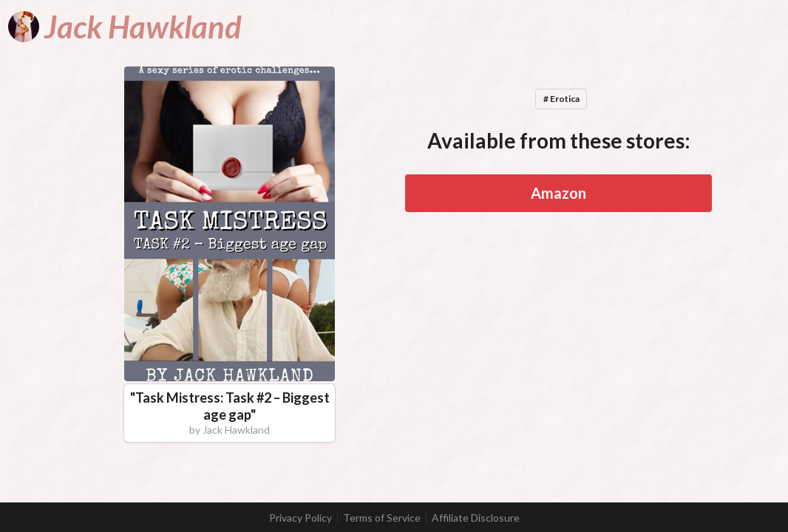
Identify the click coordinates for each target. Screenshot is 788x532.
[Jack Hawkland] (125, 27)
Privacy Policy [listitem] (300, 518)
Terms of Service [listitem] (382, 518)
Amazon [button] (558, 193)
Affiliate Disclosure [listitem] (476, 518)
